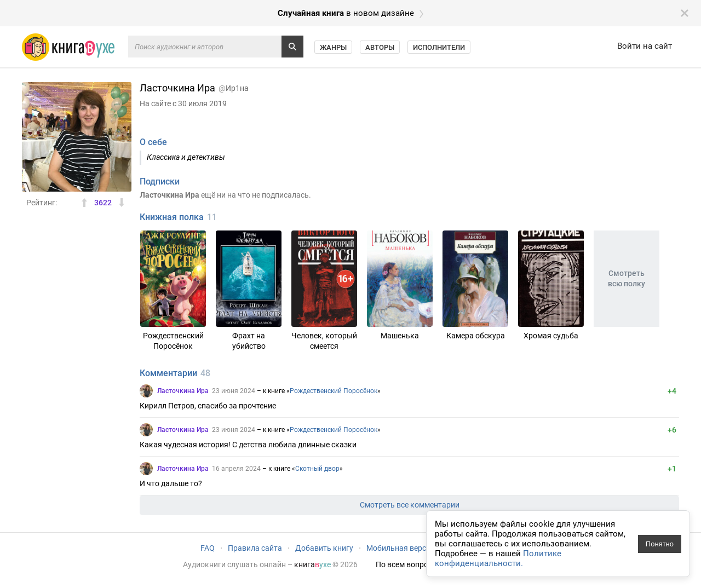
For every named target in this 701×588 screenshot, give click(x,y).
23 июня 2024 (234, 391)
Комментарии (168, 373)
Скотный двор (317, 469)
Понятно (660, 544)
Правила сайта (255, 548)
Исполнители (439, 47)
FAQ (208, 548)
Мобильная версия (401, 548)
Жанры (333, 47)
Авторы (380, 47)
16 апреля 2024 (236, 469)
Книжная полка (172, 217)
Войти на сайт (645, 46)
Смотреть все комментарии (410, 505)
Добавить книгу (324, 548)
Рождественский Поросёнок (334, 391)
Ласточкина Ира (183, 391)
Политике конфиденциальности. (498, 558)
